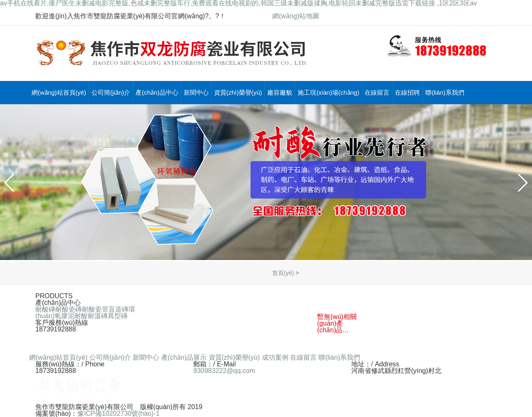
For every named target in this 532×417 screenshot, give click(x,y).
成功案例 (275, 357)
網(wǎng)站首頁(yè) (59, 92)
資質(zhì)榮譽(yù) (238, 92)
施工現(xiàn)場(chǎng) (328, 92)
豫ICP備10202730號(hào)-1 (118, 413)
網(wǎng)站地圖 (296, 16)
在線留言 (377, 92)
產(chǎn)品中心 (157, 92)
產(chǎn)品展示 (184, 357)
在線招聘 (407, 92)
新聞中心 (196, 92)
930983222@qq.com (224, 371)
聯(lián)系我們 (445, 92)
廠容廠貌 (280, 92)
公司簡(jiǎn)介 (111, 92)
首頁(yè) (283, 273)
